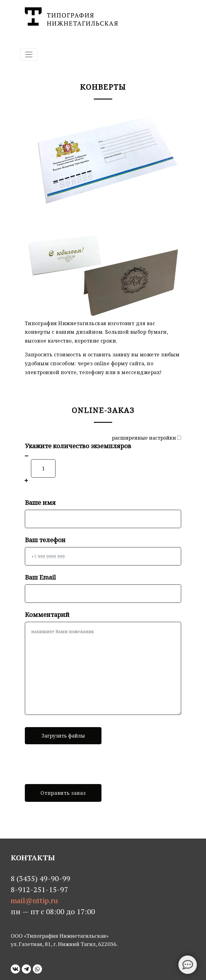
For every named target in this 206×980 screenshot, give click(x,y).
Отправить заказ (63, 793)
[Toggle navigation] (29, 54)
